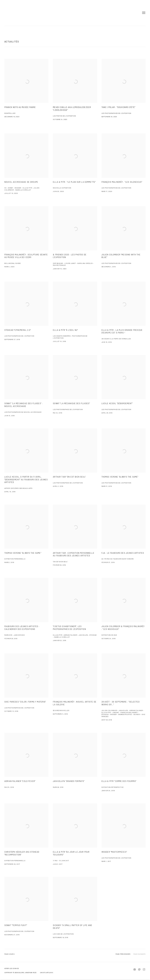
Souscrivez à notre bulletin (135, 970)
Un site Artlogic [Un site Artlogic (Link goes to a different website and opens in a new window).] (47, 973)
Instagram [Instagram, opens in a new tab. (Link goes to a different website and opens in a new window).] (144, 970)
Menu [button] (143, 13)
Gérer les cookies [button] (12, 968)
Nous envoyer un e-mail (139, 970)
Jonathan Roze (13, 13)
